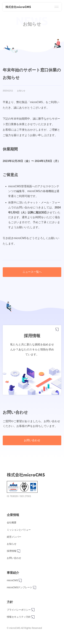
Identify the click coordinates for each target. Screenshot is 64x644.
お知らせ (12, 544)
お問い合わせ (32, 440)
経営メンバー (14, 537)
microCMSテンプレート (14, 588)
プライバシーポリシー (14, 610)
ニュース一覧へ (32, 272)
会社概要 (12, 522)
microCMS (14, 580)
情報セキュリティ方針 (14, 617)
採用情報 (13, 551)
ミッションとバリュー (19, 530)
